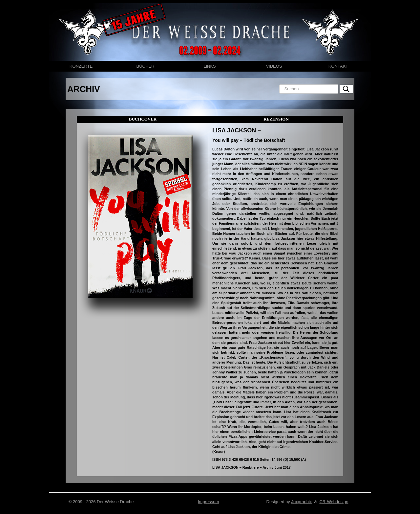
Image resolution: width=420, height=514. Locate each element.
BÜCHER (146, 66)
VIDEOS (274, 66)
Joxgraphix (301, 502)
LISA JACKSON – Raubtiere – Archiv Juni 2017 (252, 467)
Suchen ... (279, 85)
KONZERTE (81, 66)
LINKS (210, 66)
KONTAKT (338, 66)
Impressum (208, 502)
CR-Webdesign (334, 502)
